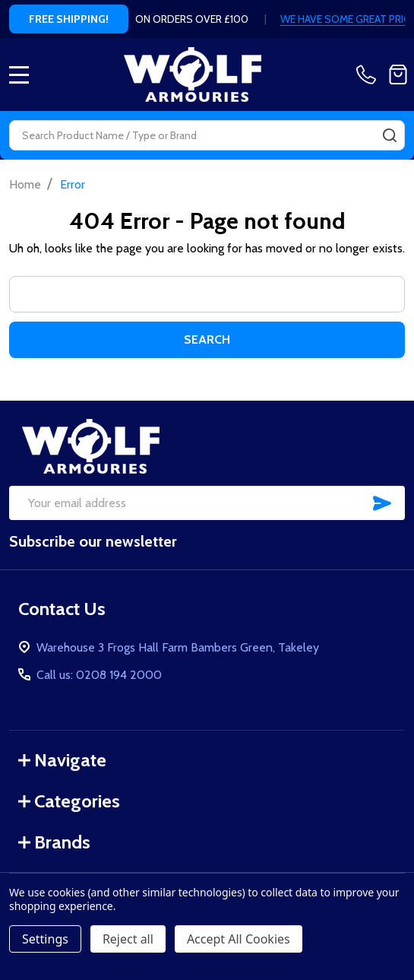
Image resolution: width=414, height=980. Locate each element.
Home (25, 184)
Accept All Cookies (239, 939)
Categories (69, 801)
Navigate (62, 760)
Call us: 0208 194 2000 (99, 675)
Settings (45, 939)
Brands (54, 842)
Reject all (128, 939)
